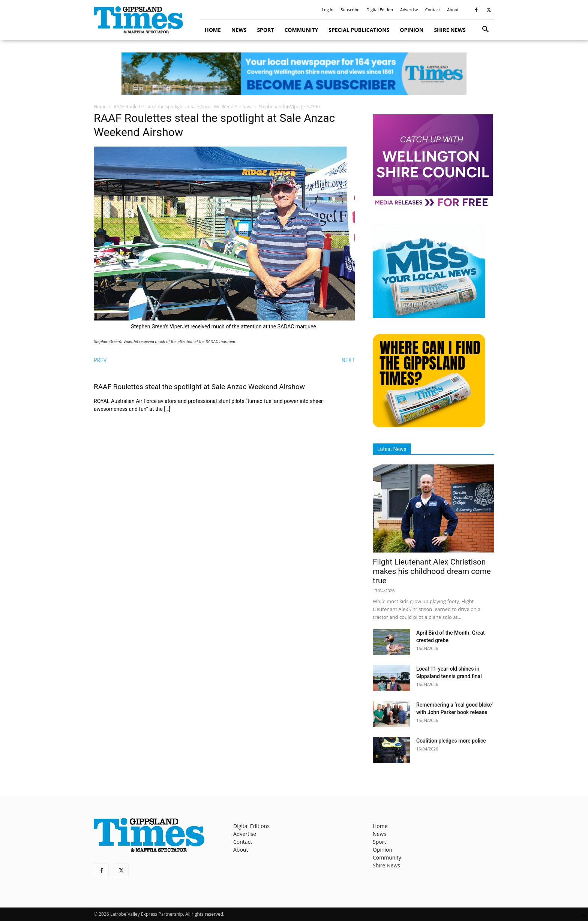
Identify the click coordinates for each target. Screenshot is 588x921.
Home (213, 30)
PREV (100, 360)
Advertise (409, 10)
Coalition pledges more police (451, 741)
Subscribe (350, 10)
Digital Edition (380, 10)
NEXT (348, 360)
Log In (328, 10)
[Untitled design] (429, 316)
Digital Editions (251, 826)
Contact (433, 10)
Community (301, 30)
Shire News (450, 30)
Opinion (412, 30)
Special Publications (359, 30)
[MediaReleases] (433, 206)
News (239, 30)
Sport (265, 30)
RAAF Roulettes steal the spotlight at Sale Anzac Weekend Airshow (183, 107)
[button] (485, 30)
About (453, 10)
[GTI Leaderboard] (294, 74)
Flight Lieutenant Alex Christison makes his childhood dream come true (432, 571)
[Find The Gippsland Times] (429, 425)
